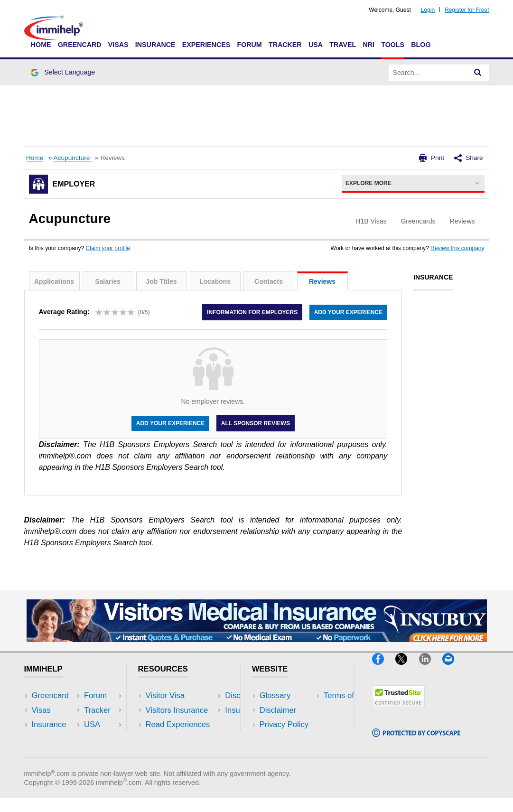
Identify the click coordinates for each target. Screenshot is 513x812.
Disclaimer (278, 710)
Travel (343, 45)
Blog (421, 45)
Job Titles (161, 281)
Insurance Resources (183, 753)
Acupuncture (73, 158)
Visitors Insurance (177, 710)
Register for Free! (467, 10)
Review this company (457, 248)
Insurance (155, 45)
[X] (407, 668)
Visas (118, 45)
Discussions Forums (181, 739)
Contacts (269, 281)
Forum (249, 45)
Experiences (206, 45)
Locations (215, 281)
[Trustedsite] (398, 711)
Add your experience (348, 312)
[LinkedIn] (431, 668)
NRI (368, 45)
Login (428, 10)
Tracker (285, 45)
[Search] (478, 73)
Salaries (108, 281)
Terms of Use (283, 739)
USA (316, 45)
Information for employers (252, 312)
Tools (393, 45)
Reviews (322, 281)
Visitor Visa (165, 695)
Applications (54, 281)
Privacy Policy (284, 724)
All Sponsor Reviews (256, 423)
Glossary (275, 695)
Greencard (80, 45)
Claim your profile (108, 248)
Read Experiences (178, 724)
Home (41, 45)
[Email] (453, 668)
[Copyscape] (416, 741)
